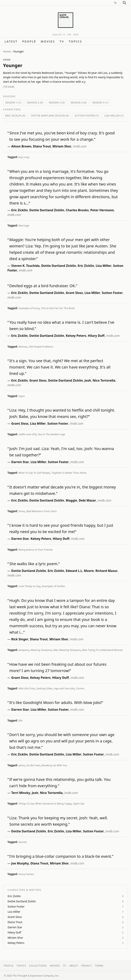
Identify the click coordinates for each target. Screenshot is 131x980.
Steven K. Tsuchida (25, 266)
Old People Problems (41, 347)
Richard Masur (106, 571)
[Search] (124, 3)
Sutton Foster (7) (87, 116)
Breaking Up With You (54, 765)
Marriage (24, 225)
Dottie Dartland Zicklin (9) (50, 116)
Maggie (71, 500)
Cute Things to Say (29, 586)
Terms (99, 966)
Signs (22, 396)
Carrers (80, 688)
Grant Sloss (74, 293)
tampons (24, 650)
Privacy (87, 966)
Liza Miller (104, 266)
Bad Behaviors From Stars (41, 511)
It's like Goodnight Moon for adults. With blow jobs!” (56, 703)
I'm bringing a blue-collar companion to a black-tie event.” (61, 856)
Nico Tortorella (104, 380)
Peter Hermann (102, 210)
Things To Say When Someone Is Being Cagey (45, 804)
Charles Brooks (77, 210)
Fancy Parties (26, 874)
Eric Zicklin (20, 210)
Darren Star (20, 462)
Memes (23, 347)
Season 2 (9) (35, 102)
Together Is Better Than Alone (69, 473)
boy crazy (24, 157)
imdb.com (80, 146)
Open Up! (79, 804)
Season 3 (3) (57, 102)
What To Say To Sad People (34, 473)
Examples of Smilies (53, 586)
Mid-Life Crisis (27, 688)
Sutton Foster (112, 293)
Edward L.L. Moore (80, 571)
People (29, 41)
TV (62, 41)
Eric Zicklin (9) (15, 116)
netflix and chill (27, 434)
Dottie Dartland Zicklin (47, 210)
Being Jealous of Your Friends (36, 550)
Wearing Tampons (41, 650)
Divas (22, 511)
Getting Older (45, 688)
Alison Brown (21, 146)
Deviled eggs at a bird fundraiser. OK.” (43, 286)
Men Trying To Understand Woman (103, 650)
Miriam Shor (62, 146)
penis (22, 765)
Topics (75, 41)
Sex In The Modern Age (52, 434)
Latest (11, 41)
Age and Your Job (64, 688)
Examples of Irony (29, 308)
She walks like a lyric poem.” (34, 564)
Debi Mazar (87, 500)
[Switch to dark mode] (115, 3)
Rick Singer (20, 639)
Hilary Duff (96, 336)
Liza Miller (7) (114, 116)
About (74, 966)
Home (7, 51)
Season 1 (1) (13, 102)
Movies (48, 41)
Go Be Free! (33, 765)
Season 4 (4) (79, 102)
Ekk (20, 720)
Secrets (23, 842)
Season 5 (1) (100, 102)
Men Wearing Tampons (67, 650)
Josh (88, 380)
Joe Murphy (20, 863)
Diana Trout (42, 146)
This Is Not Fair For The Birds (58, 308)
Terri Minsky (21, 793)
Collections (38, 966)
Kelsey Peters (76, 336)
